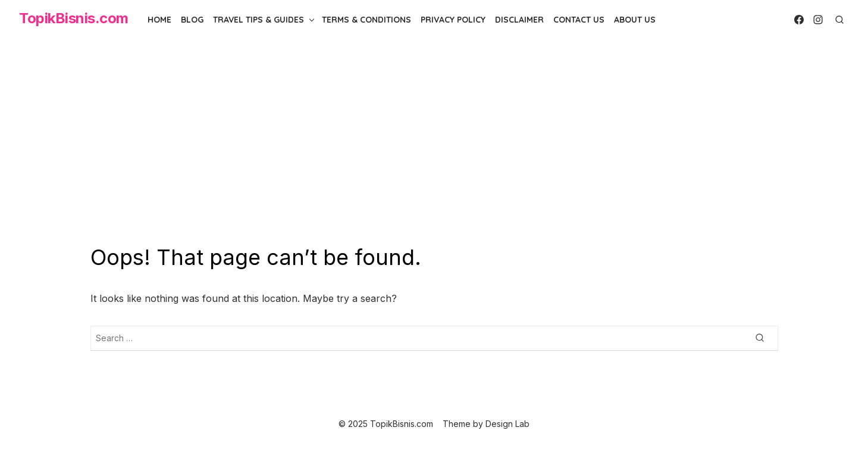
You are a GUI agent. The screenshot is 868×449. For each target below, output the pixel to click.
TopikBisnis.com (74, 18)
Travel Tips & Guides (258, 20)
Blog (192, 20)
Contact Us (579, 20)
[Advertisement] (434, 142)
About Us (635, 20)
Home (159, 20)
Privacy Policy (453, 20)
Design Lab (507, 424)
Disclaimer (519, 20)
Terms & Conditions (366, 20)
